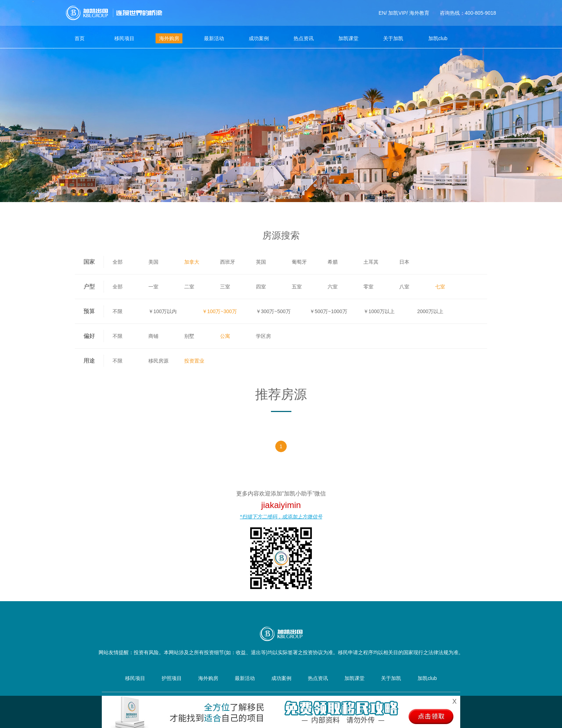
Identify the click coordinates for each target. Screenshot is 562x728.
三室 (225, 287)
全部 (118, 262)
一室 (153, 287)
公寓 (225, 336)
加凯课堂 (348, 38)
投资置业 (194, 361)
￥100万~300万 (220, 311)
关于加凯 (393, 38)
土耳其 (371, 262)
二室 (189, 287)
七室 (440, 287)
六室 (333, 287)
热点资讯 (304, 38)
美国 (153, 262)
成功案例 (259, 38)
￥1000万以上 (379, 311)
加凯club (438, 38)
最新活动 (214, 38)
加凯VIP (397, 13)
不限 (118, 311)
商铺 (153, 336)
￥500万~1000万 (328, 311)
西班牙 (228, 262)
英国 (261, 262)
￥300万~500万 (273, 311)
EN (382, 13)
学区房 (263, 336)
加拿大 (192, 262)
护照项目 (172, 678)
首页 (80, 38)
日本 (404, 262)
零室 (368, 287)
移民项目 (124, 38)
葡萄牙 (299, 262)
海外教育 (419, 13)
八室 (404, 287)
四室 (261, 287)
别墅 (189, 336)
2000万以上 (430, 311)
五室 (297, 287)
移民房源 (158, 361)
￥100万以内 (163, 311)
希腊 (333, 262)
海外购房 (169, 38)
